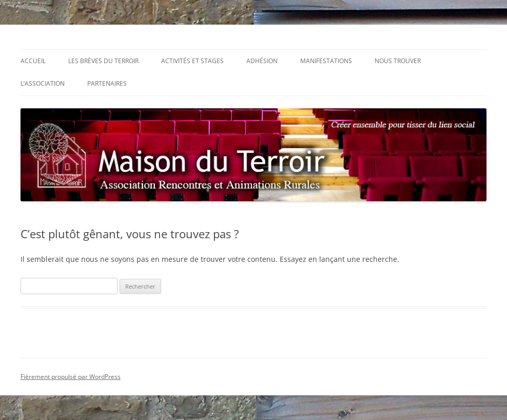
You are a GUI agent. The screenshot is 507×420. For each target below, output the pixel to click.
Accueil (33, 61)
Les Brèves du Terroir (103, 61)
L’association (43, 83)
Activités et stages (192, 61)
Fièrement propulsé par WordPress (71, 377)
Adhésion (262, 61)
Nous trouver (398, 61)
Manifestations (326, 61)
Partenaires (107, 83)
